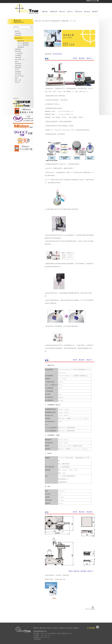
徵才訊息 (87, 12)
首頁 (43, 21)
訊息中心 (70, 12)
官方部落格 (91, 628)
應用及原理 (54, 12)
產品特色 (82, 360)
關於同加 (45, 12)
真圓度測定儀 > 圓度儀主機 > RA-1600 (64, 21)
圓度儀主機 (21, 41)
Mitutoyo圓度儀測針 (23, 43)
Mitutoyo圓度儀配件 (23, 45)
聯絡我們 (95, 12)
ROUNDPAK (58, 54)
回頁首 (75, 58)
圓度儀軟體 (21, 47)
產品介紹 (62, 12)
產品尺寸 (90, 58)
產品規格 (82, 58)
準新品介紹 (79, 12)
